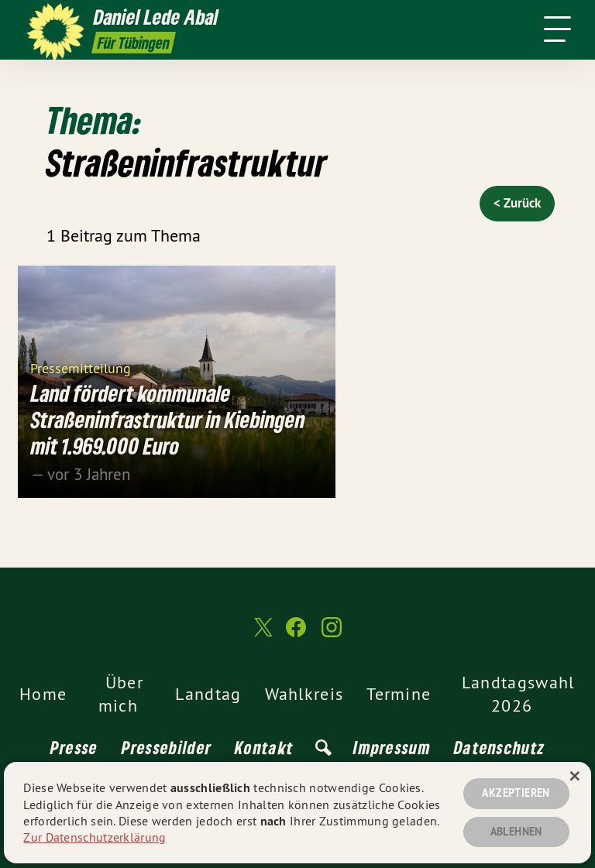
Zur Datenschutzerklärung (95, 837)
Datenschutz (499, 747)
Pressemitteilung (81, 367)
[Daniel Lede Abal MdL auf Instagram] (332, 634)
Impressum (392, 747)
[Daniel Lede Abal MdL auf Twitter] (262, 634)
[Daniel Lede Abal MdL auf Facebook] (296, 634)
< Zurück (517, 203)
